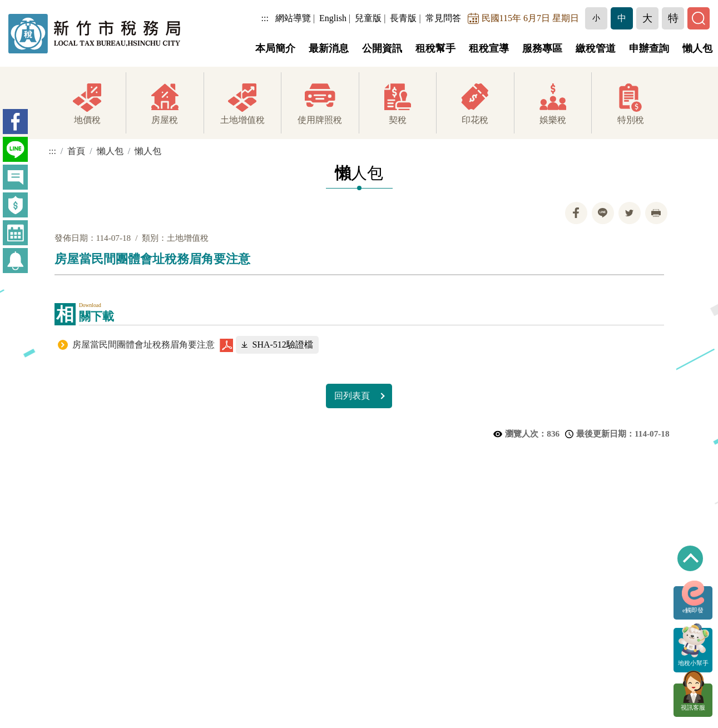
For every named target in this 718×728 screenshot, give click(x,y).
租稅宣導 (489, 48)
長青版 (403, 18)
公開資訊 (382, 48)
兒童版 (368, 18)
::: (265, 18)
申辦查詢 (649, 48)
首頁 (76, 151)
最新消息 (329, 48)
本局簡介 (275, 48)
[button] (596, 18)
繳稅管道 (596, 48)
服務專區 (542, 48)
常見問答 (443, 18)
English (333, 18)
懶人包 (697, 48)
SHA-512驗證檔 (283, 345)
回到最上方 (690, 558)
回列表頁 (352, 396)
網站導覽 (293, 18)
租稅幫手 (435, 48)
